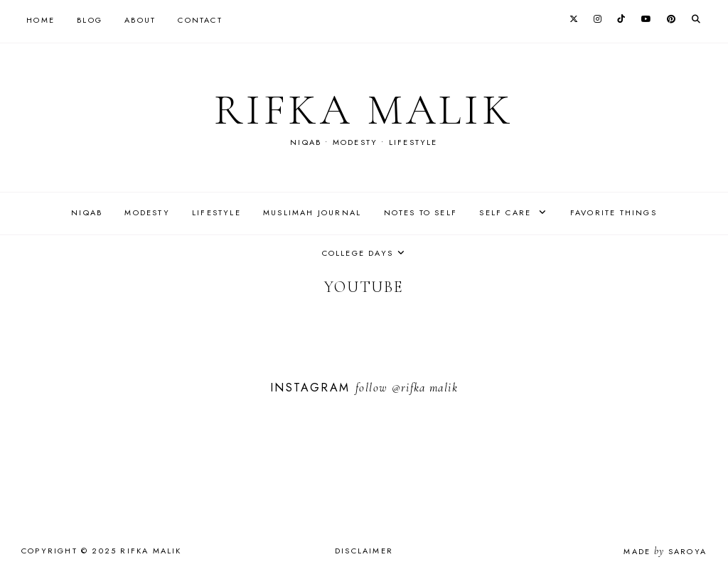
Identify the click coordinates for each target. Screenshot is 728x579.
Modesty (147, 212)
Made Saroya (665, 551)
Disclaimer (364, 551)
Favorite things (614, 212)
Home (41, 20)
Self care (507, 212)
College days (358, 253)
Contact (200, 20)
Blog (90, 20)
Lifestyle (216, 212)
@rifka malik (425, 388)
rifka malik (364, 110)
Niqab (87, 212)
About (140, 20)
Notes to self (421, 212)
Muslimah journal (312, 212)
